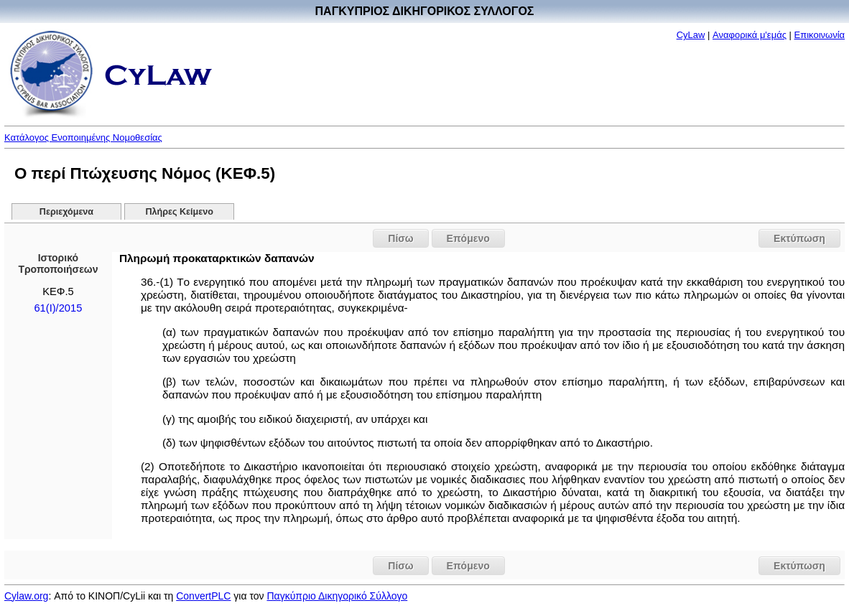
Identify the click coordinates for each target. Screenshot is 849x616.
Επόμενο (468, 238)
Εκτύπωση (799, 238)
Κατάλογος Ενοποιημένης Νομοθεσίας (83, 137)
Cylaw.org (26, 596)
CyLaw (691, 35)
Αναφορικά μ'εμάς (750, 35)
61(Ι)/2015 (58, 308)
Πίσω (400, 238)
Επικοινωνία (820, 35)
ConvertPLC (203, 596)
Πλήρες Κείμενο (179, 212)
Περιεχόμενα (66, 212)
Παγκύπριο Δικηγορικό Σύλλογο (337, 596)
